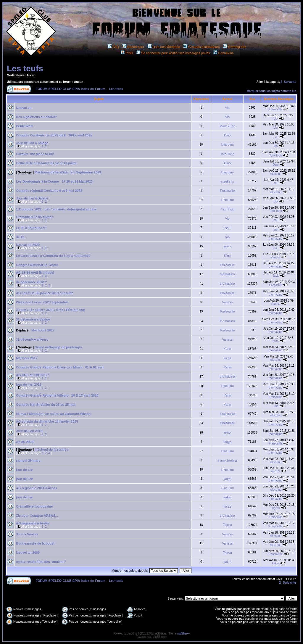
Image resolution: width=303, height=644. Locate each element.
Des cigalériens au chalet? (36, 117)
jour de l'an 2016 (29, 384)
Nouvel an (24, 108)
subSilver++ (183, 633)
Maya (227, 442)
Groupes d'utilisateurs (202, 47)
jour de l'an (25, 470)
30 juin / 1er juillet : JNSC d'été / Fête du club (51, 310)
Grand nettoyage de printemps (58, 347)
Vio (228, 108)
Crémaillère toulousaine (34, 506)
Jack (276, 276)
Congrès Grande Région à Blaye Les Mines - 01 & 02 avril (60, 367)
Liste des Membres (164, 47)
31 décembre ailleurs (32, 339)
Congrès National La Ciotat (37, 265)
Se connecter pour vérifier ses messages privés (173, 53)
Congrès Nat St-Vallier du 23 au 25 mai (46, 405)
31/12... (21, 237)
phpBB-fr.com (160, 637)
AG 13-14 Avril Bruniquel (35, 273)
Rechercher (133, 47)
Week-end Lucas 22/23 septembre (42, 302)
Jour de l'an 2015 (29, 431)
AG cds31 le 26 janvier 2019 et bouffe (45, 293)
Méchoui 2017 (27, 358)
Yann (227, 349)
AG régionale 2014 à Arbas (37, 488)
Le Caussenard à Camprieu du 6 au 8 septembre (53, 256)
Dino (227, 135)
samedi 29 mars (28, 461)
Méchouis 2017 (43, 330)
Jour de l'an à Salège (32, 143)
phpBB (130, 633)
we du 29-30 (25, 442)
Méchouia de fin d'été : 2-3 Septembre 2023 (68, 172)
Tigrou (275, 508)
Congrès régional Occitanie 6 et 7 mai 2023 (49, 191)
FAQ (113, 47)
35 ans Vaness (27, 534)
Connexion (224, 53)
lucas (228, 358)
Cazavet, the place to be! (35, 154)
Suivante (290, 82)
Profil (127, 53)
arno (227, 246)
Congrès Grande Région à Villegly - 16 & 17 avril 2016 (57, 395)
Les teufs (25, 69)
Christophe (275, 554)
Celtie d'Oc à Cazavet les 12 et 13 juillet (46, 163)
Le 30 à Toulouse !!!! (32, 228)
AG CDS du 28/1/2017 (32, 375)
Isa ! (276, 137)
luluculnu (227, 144)
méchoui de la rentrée (51, 450)
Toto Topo (228, 154)
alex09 (276, 471)
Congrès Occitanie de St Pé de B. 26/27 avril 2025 (54, 135)
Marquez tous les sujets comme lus (271, 91)
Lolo (276, 406)
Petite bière (25, 126)
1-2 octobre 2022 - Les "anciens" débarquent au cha (56, 209)
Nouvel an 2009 (28, 553)
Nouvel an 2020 (28, 245)
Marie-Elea (227, 126)
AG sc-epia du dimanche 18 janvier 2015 (47, 421)
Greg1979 (275, 285)
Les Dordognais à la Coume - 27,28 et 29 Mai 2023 (54, 181)
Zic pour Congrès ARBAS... (37, 516)
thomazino (275, 239)
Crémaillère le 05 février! (35, 217)
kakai (228, 479)
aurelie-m (227, 181)
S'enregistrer (235, 47)
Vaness (276, 257)
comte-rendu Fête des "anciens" (41, 562)
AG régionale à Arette (33, 523)
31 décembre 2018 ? (32, 282)
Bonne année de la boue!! (36, 543)
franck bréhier (227, 461)
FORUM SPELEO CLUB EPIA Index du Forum (70, 89)
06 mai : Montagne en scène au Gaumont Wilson (53, 414)
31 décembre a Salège (33, 319)
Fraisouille (276, 109)
